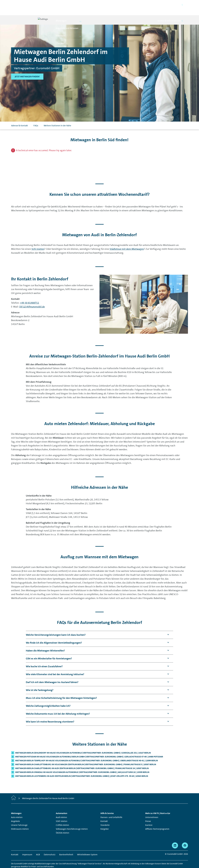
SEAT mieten (62, 812)
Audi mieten (61, 808)
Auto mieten (17, 808)
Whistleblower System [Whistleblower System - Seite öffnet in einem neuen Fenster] (87, 845)
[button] (56, 625)
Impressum (27, 845)
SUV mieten (38, 239)
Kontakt (104, 812)
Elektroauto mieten (20, 819)
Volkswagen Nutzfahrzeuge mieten (72, 819)
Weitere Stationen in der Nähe (57, 116)
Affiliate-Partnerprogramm (157, 819)
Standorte (105, 816)
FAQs (36, 116)
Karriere (149, 816)
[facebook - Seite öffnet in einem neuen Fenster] (185, 836)
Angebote (15, 812)
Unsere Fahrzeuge (19, 816)
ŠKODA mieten (63, 823)
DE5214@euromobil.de (32, 297)
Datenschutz (50, 845)
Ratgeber (105, 819)
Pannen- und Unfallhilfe (111, 808)
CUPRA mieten (62, 816)
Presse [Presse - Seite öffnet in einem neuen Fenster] (148, 812)
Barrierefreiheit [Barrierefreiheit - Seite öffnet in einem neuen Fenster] (66, 845)
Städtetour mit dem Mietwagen (127, 239)
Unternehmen (152, 808)
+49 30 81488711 (30, 293)
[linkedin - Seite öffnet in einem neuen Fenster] (175, 836)
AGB (38, 845)
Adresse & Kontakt (20, 116)
